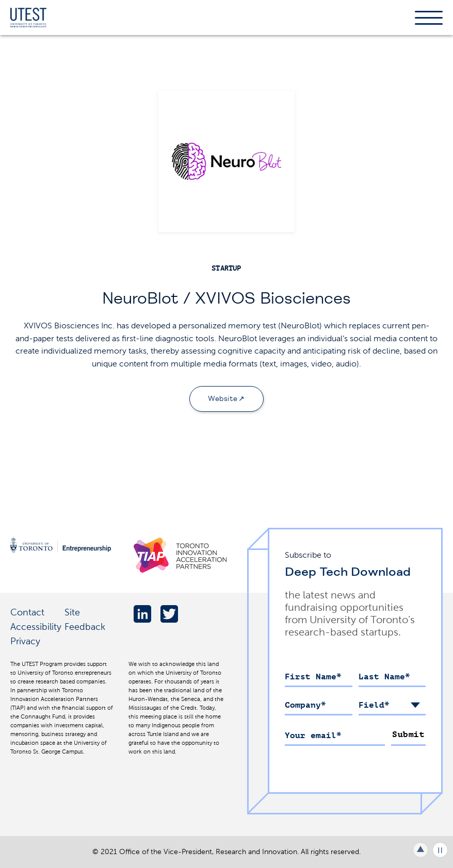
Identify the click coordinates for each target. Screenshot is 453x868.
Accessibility (36, 627)
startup (226, 268)
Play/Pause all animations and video (440, 850)
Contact (27, 612)
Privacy (25, 641)
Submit (408, 735)
